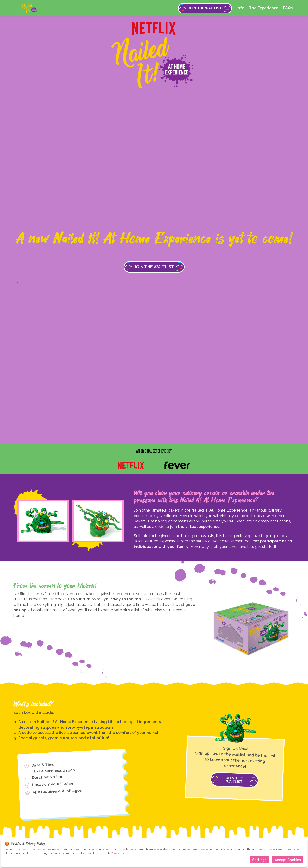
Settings (259, 860)
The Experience (264, 8)
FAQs (288, 8)
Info (241, 8)
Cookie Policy (120, 853)
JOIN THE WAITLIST (205, 8)
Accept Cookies (288, 860)
